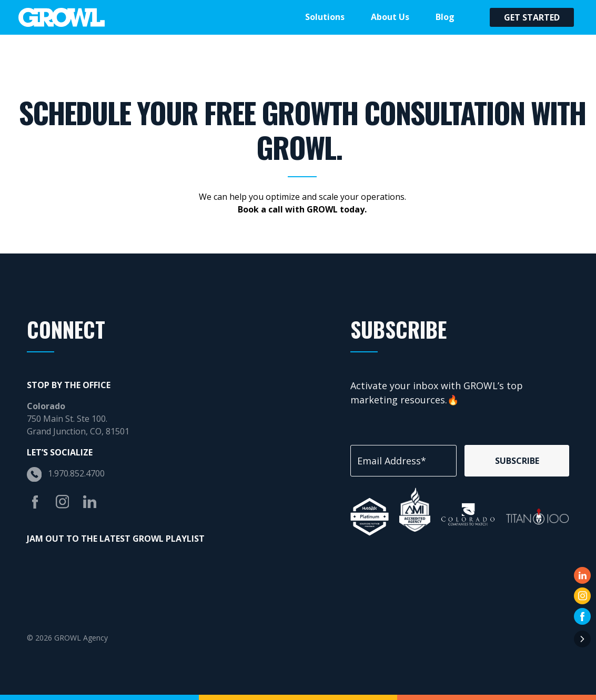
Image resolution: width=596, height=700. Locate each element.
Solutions (325, 17)
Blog (445, 17)
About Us (390, 17)
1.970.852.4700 (76, 473)
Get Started (532, 17)
